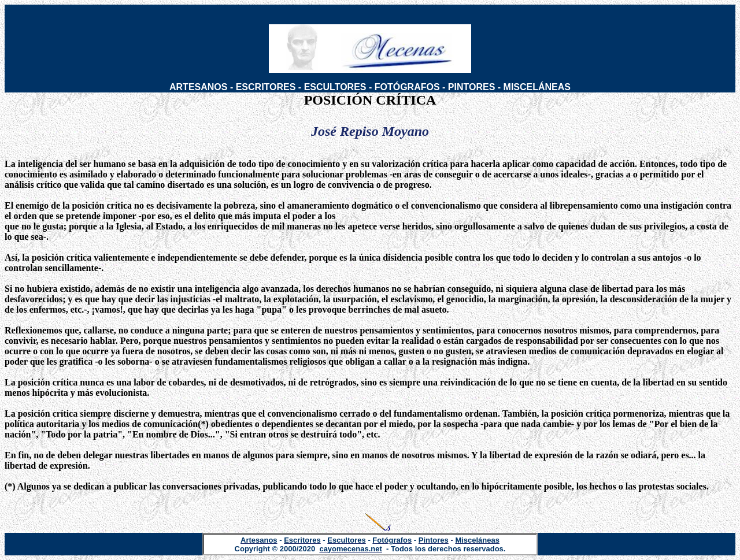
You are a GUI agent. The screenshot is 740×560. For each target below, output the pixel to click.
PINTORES (472, 87)
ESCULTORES (335, 87)
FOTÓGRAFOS (407, 87)
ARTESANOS (198, 87)
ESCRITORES (266, 87)
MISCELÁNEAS (537, 87)
